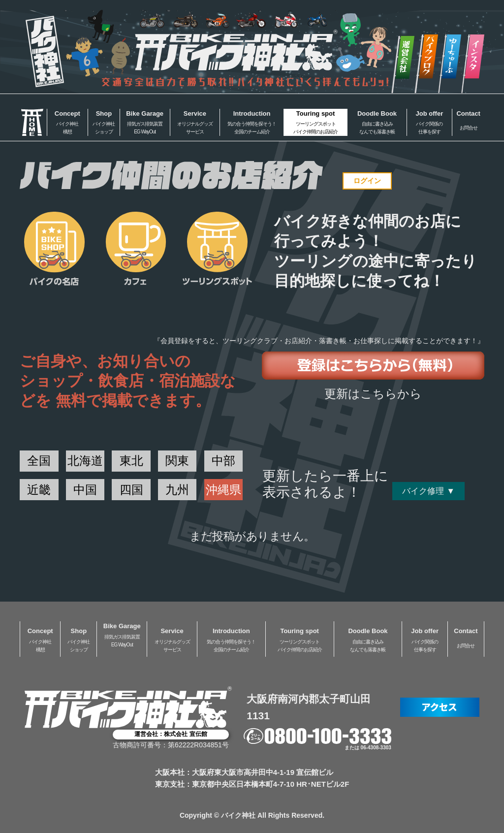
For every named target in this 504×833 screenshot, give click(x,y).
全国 (39, 461)
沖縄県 (223, 490)
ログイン (367, 181)
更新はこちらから (373, 394)
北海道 (85, 461)
